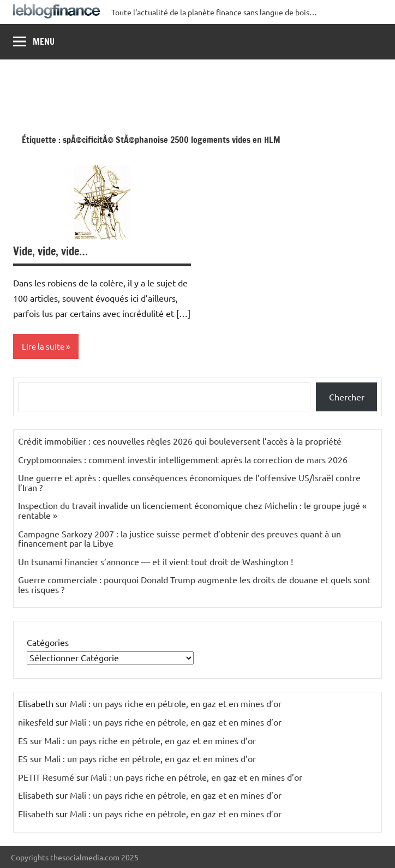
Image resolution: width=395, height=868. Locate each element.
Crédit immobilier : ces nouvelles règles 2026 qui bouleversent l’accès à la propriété (180, 441)
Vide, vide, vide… (50, 251)
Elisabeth (36, 795)
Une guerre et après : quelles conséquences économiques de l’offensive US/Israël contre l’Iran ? (189, 482)
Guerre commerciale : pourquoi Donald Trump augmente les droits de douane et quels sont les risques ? (194, 584)
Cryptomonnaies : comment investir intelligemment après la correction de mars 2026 (183, 459)
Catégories (48, 642)
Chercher (347, 397)
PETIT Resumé (46, 777)
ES (23, 740)
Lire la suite (43, 346)
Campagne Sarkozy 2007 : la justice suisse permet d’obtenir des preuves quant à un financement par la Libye (179, 538)
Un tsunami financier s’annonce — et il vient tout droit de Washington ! (155, 561)
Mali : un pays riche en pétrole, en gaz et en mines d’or (176, 703)
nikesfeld (36, 722)
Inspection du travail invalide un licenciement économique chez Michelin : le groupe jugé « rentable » (192, 510)
